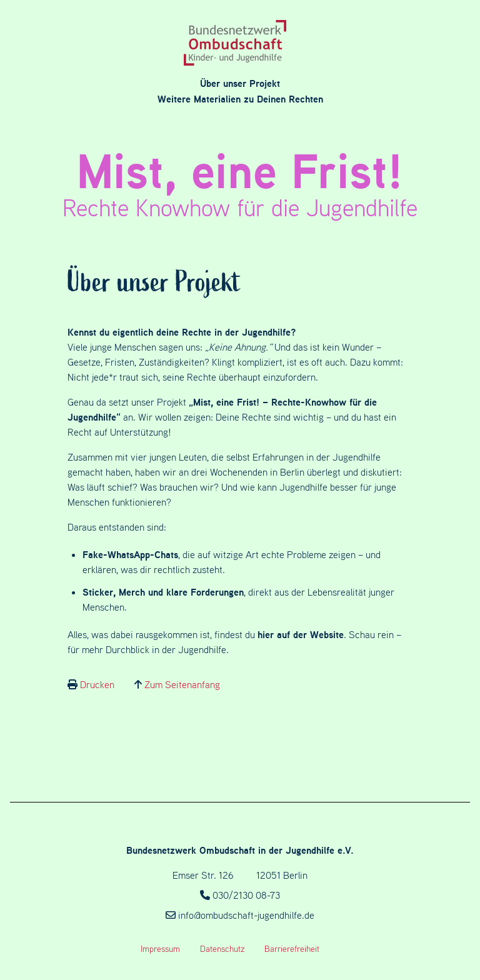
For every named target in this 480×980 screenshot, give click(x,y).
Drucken (97, 684)
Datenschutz (222, 949)
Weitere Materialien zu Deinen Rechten (240, 99)
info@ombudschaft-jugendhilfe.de (246, 915)
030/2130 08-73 (246, 895)
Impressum (160, 949)
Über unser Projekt (240, 83)
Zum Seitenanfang (182, 684)
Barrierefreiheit (292, 949)
